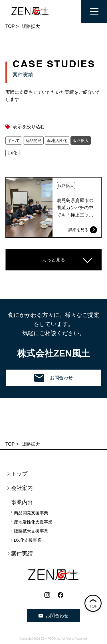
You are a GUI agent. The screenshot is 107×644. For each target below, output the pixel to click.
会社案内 (22, 488)
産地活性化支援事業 (33, 522)
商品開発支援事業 (31, 513)
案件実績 (22, 554)
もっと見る (54, 260)
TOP (10, 26)
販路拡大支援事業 (31, 531)
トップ (19, 474)
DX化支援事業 (28, 540)
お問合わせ (53, 378)
